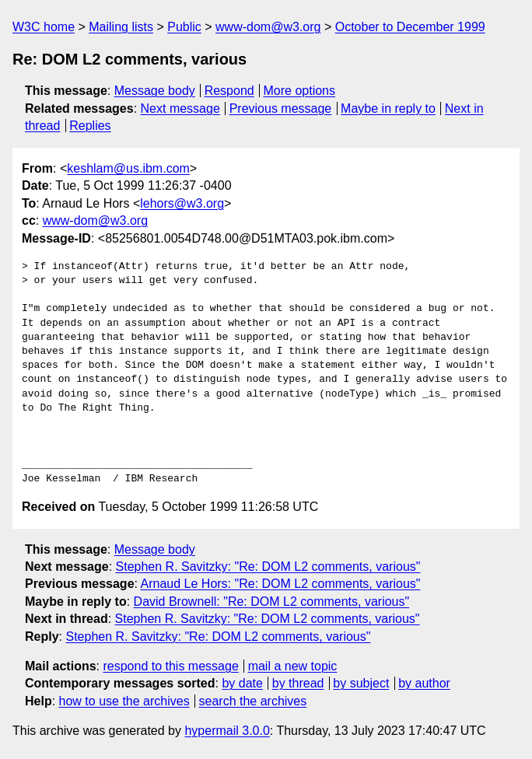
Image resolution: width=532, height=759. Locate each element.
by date (242, 683)
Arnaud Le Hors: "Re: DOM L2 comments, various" (281, 584)
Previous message (281, 108)
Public (184, 27)
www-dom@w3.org (268, 27)
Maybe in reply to (388, 108)
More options (300, 91)
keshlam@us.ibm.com (128, 168)
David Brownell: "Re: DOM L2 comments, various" (272, 602)
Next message (180, 108)
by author (424, 683)
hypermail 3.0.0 (227, 731)
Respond (229, 91)
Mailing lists (121, 27)
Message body (155, 91)
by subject (361, 683)
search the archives (253, 701)
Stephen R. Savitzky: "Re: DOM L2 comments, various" (268, 567)
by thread (298, 683)
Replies (90, 126)
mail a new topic (293, 666)
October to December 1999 (410, 27)
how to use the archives (124, 701)
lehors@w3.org (182, 203)
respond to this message (170, 666)
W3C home (44, 27)
